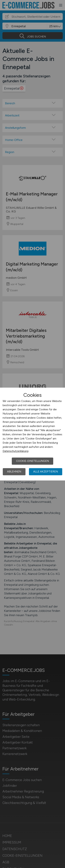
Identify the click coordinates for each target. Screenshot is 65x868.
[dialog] (32, 434)
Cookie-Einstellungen (32, 461)
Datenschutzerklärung (16, 451)
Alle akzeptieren (46, 472)
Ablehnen (14, 472)
